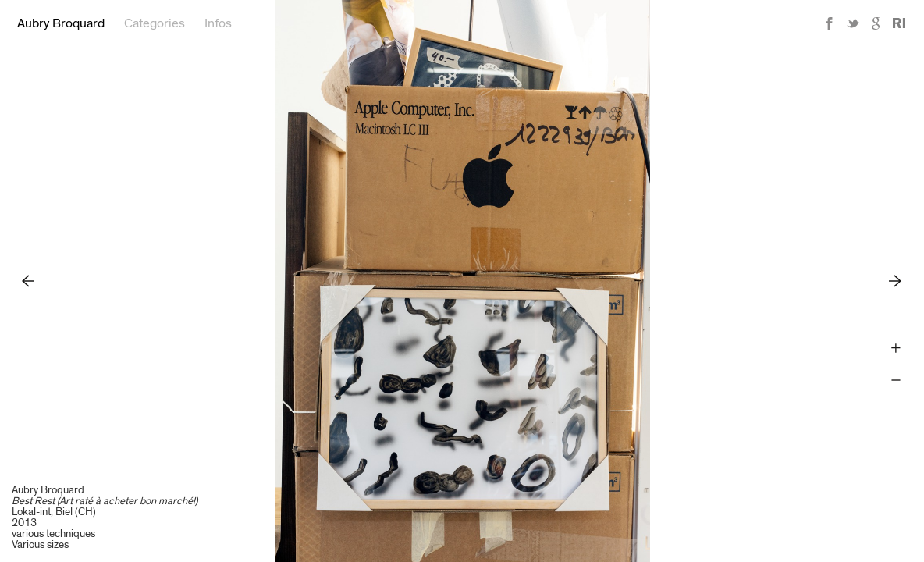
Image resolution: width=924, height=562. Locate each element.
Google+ (876, 24)
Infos (218, 23)
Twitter (853, 24)
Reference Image (899, 24)
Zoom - (896, 381)
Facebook (830, 24)
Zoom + (896, 349)
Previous (28, 281)
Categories (155, 23)
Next (896, 281)
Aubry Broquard (61, 23)
